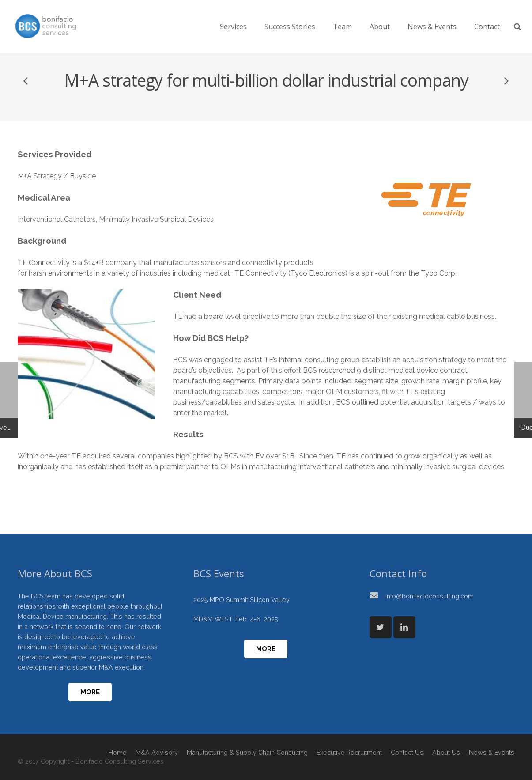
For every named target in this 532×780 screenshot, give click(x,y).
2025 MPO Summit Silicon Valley (241, 600)
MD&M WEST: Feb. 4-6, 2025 (236, 619)
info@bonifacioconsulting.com (430, 596)
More (90, 692)
